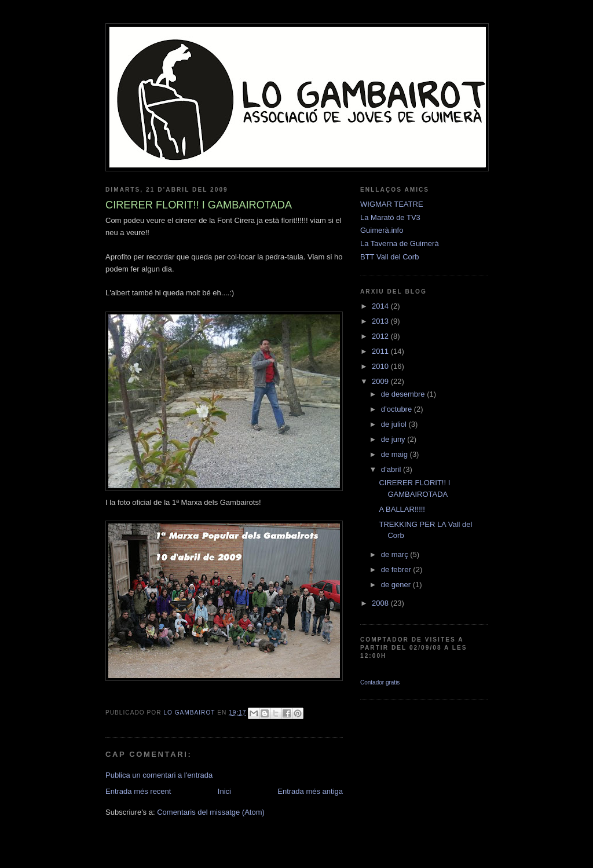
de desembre (404, 394)
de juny (394, 439)
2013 (381, 321)
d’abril (392, 469)
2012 (381, 336)
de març (396, 554)
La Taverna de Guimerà (400, 243)
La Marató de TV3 (390, 217)
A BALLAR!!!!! (402, 509)
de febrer (397, 569)
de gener (397, 585)
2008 (381, 603)
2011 (381, 351)
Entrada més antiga (310, 791)
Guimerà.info (382, 230)
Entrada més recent (138, 791)
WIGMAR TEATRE (392, 204)
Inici (224, 791)
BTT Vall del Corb (389, 257)
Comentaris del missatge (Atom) (211, 812)
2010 (381, 366)
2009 (381, 381)
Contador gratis (380, 682)
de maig (396, 454)
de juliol (395, 424)
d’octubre (398, 409)
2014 (381, 306)
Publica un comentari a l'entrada (159, 775)
